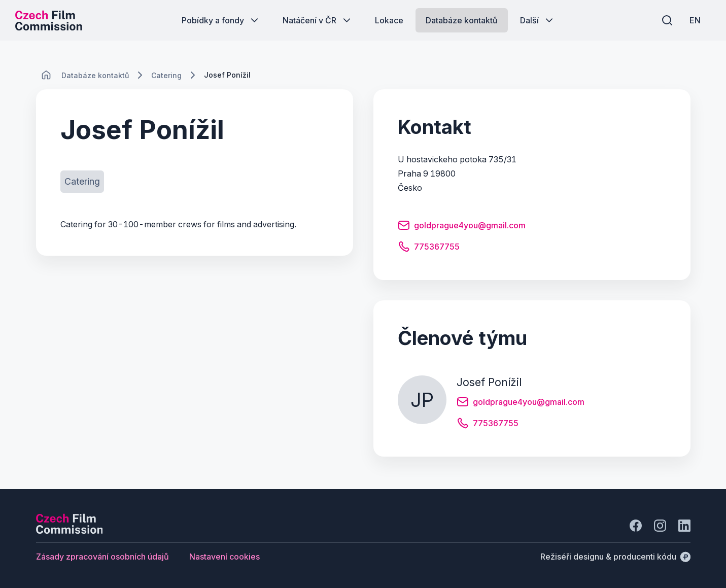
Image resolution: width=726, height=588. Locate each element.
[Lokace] (95, 75)
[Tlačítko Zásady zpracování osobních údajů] (102, 557)
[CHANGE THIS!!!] (46, 75)
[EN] (695, 20)
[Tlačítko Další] (538, 20)
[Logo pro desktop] (49, 20)
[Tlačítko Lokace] (389, 20)
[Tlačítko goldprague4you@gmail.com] (462, 227)
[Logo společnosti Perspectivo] (70, 531)
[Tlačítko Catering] (82, 182)
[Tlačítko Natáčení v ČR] (318, 20)
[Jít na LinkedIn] (684, 526)
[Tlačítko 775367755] (429, 248)
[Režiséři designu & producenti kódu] (615, 557)
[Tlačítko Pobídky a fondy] (221, 20)
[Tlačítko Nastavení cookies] (224, 557)
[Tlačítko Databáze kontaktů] (462, 20)
